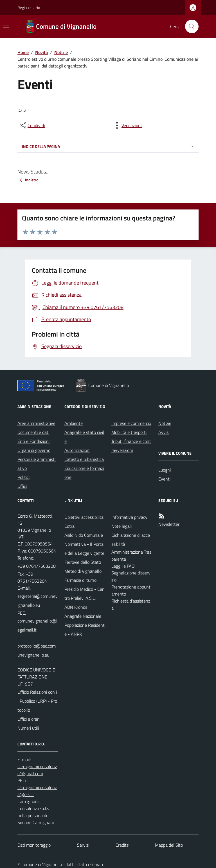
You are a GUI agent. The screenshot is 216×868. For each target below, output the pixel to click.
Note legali (121, 526)
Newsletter (169, 524)
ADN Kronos (76, 607)
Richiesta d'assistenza (131, 604)
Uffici (22, 486)
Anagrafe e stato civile (84, 437)
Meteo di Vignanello (83, 571)
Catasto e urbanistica (84, 459)
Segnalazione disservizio (131, 576)
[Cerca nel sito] (190, 26)
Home (23, 52)
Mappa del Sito (169, 845)
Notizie (61, 52)
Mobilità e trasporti (129, 432)
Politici (23, 477)
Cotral (70, 526)
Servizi (83, 845)
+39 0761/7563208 (37, 566)
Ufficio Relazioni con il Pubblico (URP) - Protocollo (37, 701)
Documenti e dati (33, 432)
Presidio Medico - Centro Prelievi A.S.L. (85, 594)
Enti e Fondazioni (33, 441)
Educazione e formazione (84, 473)
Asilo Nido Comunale (84, 535)
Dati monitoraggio (34, 845)
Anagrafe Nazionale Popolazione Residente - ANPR (85, 625)
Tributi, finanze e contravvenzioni (131, 446)
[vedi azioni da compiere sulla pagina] (127, 125)
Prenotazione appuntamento (131, 590)
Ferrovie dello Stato (83, 562)
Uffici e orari (28, 719)
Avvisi (164, 432)
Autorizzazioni (77, 450)
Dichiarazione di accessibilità (131, 540)
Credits (122, 845)
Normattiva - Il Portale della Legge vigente (85, 549)
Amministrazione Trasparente (131, 555)
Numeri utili (28, 728)
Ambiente (74, 423)
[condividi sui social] (32, 125)
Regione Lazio (29, 7)
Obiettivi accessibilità (84, 517)
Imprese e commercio (131, 423)
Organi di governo (34, 450)
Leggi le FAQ (123, 566)
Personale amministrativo (37, 464)
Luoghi (165, 470)
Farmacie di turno (80, 580)
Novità (41, 52)
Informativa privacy (129, 517)
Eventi (164, 479)
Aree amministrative (36, 423)
